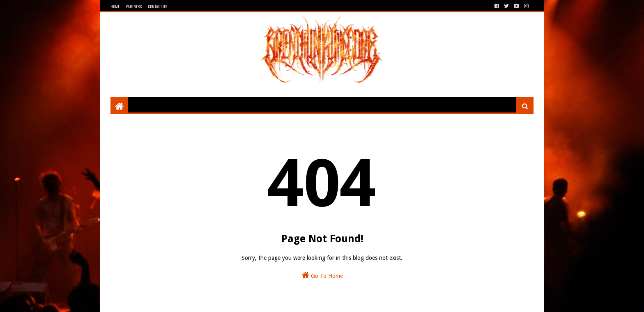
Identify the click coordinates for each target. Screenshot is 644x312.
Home (115, 6)
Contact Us (158, 6)
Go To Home (322, 275)
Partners (134, 6)
